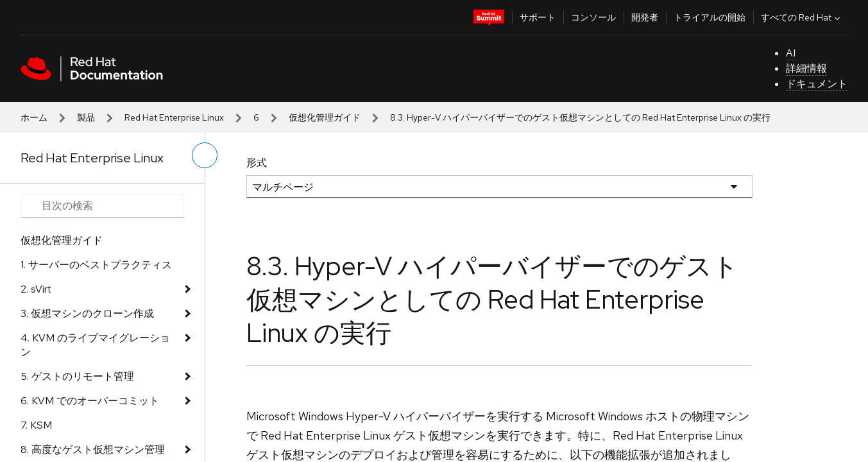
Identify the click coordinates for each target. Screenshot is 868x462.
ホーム (34, 117)
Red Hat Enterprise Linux (174, 117)
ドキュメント (817, 84)
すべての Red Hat (802, 17)
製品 (86, 117)
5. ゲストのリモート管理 (77, 376)
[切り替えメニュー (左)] (205, 155)
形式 (257, 163)
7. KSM (36, 425)
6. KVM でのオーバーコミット (90, 401)
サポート (538, 17)
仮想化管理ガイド (325, 117)
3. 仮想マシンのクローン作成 (87, 313)
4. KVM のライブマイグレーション (95, 345)
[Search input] (102, 206)
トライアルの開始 (710, 17)
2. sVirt (36, 289)
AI (791, 53)
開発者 (645, 17)
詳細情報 (806, 68)
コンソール (593, 17)
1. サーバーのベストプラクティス (96, 265)
